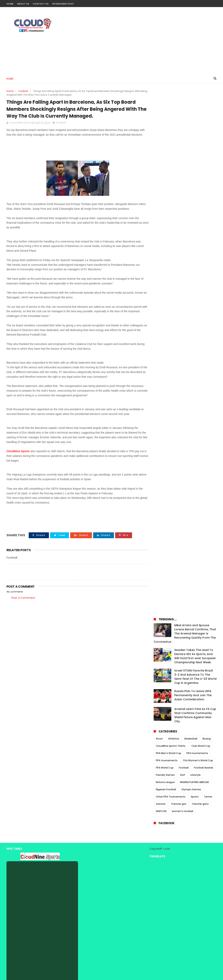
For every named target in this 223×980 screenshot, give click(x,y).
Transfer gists (200, 288)
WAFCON (161, 295)
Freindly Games (165, 259)
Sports (195, 280)
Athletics (174, 222)
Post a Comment (23, 598)
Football (23, 91)
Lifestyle (195, 259)
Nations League (165, 266)
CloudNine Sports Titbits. (171, 230)
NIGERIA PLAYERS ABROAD (195, 266)
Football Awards (204, 251)
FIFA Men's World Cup (168, 237)
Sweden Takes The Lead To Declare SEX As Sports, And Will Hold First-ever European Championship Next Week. (195, 140)
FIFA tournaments (197, 237)
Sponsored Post (63, 4)
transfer (161, 288)
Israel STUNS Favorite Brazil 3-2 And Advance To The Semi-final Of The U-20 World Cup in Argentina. (195, 160)
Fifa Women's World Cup (198, 244)
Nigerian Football (166, 273)
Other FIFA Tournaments (171, 280)
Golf (183, 259)
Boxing (207, 222)
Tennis (208, 280)
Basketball (191, 222)
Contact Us (41, 4)
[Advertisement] (145, 40)
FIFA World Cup (165, 251)
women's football (182, 295)
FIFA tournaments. (167, 244)
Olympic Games (191, 273)
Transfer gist (179, 288)
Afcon (159, 222)
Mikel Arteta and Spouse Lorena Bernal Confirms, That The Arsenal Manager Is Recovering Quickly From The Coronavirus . (185, 117)
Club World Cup (201, 230)
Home (10, 4)
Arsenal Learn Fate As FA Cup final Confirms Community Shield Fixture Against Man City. (195, 199)
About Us (23, 4)
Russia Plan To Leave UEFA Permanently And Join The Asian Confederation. (193, 179)
